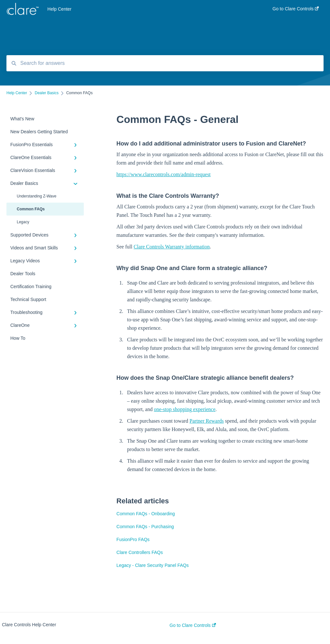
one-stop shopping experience (184, 409)
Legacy (23, 222)
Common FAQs (31, 209)
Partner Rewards (207, 421)
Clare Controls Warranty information (172, 247)
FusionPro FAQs (133, 539)
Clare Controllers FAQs (140, 552)
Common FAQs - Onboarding (146, 514)
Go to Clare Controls (193, 625)
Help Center (59, 9)
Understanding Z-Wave (37, 196)
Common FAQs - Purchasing (145, 527)
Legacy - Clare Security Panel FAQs (152, 565)
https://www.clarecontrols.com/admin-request (163, 174)
